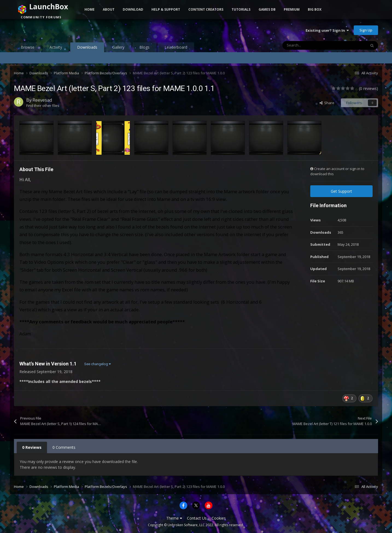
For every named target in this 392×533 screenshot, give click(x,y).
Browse (28, 47)
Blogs (144, 47)
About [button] (109, 9)
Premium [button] (292, 9)
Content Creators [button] (206, 9)
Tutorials (241, 9)
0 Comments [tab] (64, 447)
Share (327, 103)
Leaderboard (176, 47)
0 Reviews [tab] (32, 447)
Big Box (315, 9)
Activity (56, 47)
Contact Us (197, 518)
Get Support (341, 191)
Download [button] (133, 9)
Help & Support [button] (166, 9)
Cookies (219, 518)
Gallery (118, 47)
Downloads (87, 48)
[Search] (313, 45)
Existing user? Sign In (327, 30)
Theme (174, 518)
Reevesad (42, 100)
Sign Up (366, 30)
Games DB (267, 9)
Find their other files (43, 106)
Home (90, 9)
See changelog (97, 364)
